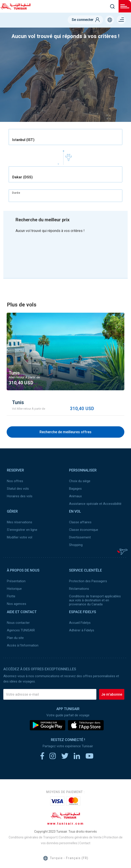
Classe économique (84, 530)
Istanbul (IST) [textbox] (23, 140)
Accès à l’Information (23, 645)
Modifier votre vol (20, 537)
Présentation (16, 581)
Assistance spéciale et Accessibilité (95, 504)
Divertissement (80, 537)
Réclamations (79, 589)
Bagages (75, 489)
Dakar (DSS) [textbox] (22, 177)
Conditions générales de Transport (33, 837)
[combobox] (65, 137)
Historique (14, 589)
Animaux (75, 496)
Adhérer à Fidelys (82, 630)
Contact (85, 843)
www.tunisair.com (66, 824)
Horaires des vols (20, 496)
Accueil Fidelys (80, 623)
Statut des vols (18, 489)
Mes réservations (20, 522)
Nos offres (15, 481)
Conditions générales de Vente (80, 837)
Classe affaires (80, 522)
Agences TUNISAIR (21, 630)
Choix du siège (80, 481)
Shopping (76, 545)
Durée (16, 193)
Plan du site (15, 638)
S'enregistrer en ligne (22, 530)
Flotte (11, 596)
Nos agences (17, 604)
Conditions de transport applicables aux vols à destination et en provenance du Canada (95, 600)
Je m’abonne (112, 694)
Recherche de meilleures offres (65, 432)
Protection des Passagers (88, 581)
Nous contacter (18, 623)
